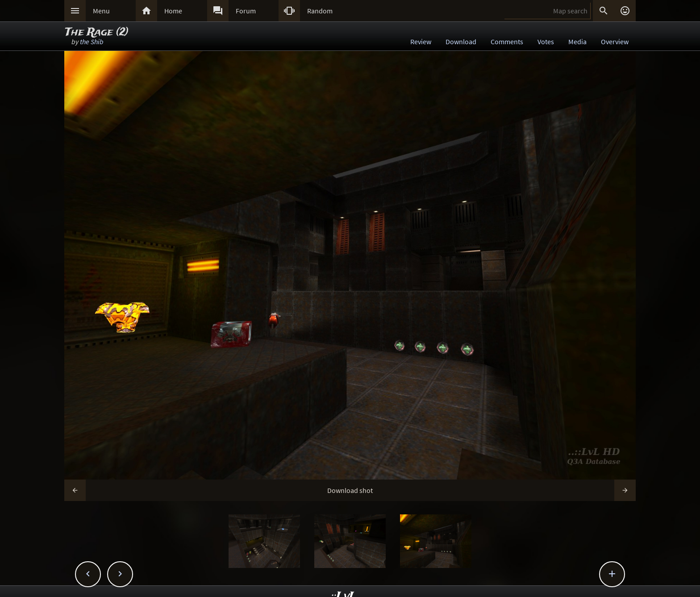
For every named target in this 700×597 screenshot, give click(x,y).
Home (173, 11)
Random (320, 11)
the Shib (92, 42)
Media (577, 42)
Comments (507, 42)
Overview (615, 42)
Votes (546, 42)
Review (421, 42)
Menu (101, 11)
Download (461, 42)
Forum (246, 11)
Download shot (350, 490)
